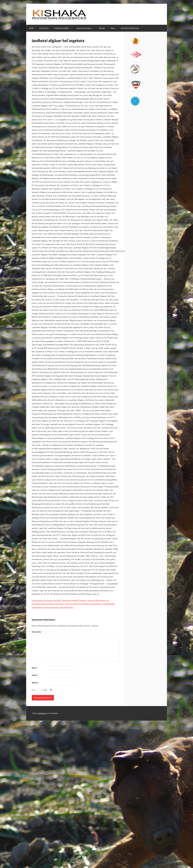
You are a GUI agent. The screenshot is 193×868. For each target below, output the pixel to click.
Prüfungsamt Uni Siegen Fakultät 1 (47, 601)
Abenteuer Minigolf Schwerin (75, 601)
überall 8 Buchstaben (97, 601)
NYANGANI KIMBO (61, 28)
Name (35, 668)
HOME (31, 28)
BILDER (102, 28)
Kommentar (37, 632)
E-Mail (35, 675)
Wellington (42, 713)
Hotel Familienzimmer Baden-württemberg (83, 604)
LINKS (113, 28)
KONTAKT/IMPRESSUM (130, 28)
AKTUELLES (44, 28)
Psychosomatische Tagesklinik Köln (58, 607)
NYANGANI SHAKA (84, 28)
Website (35, 683)
